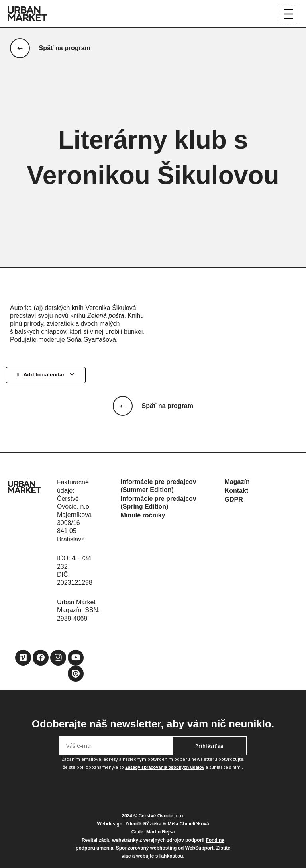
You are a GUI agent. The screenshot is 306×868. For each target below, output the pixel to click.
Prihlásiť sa (209, 746)
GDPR (234, 499)
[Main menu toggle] (288, 14)
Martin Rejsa (160, 832)
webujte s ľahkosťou (160, 856)
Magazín (237, 482)
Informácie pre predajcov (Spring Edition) (158, 503)
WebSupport (199, 848)
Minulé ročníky (143, 515)
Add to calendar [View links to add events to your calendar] (46, 376)
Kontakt (237, 491)
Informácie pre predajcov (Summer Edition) (158, 486)
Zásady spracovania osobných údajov (165, 767)
